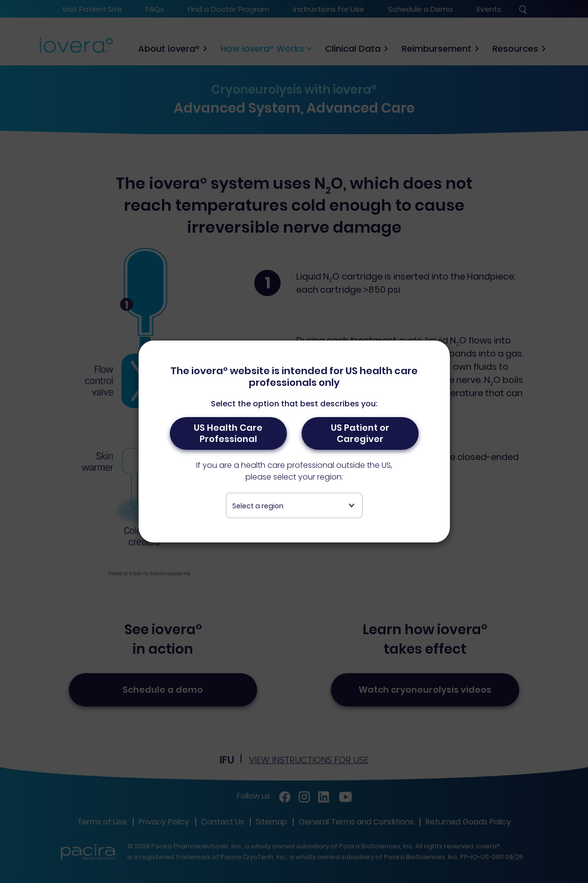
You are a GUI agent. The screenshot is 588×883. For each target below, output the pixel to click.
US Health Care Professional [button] (228, 434)
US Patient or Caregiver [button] (360, 434)
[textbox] (294, 506)
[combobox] (294, 506)
